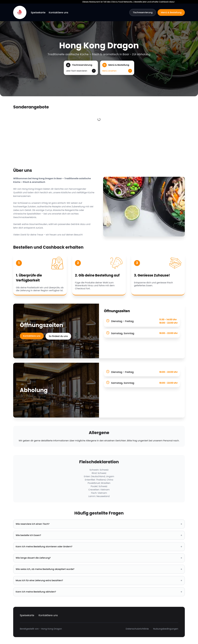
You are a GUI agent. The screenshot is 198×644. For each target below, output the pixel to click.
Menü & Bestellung (171, 12)
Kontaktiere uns (59, 12)
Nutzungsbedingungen (166, 629)
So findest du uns (58, 336)
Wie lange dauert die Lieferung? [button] (99, 558)
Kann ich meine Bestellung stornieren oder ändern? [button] (99, 547)
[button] (81, 68)
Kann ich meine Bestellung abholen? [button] (99, 592)
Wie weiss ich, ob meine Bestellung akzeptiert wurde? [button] (99, 569)
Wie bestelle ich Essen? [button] (99, 535)
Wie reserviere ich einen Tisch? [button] (99, 524)
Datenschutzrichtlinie (137, 629)
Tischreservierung (143, 12)
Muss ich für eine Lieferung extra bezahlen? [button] (99, 580)
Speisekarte (38, 12)
